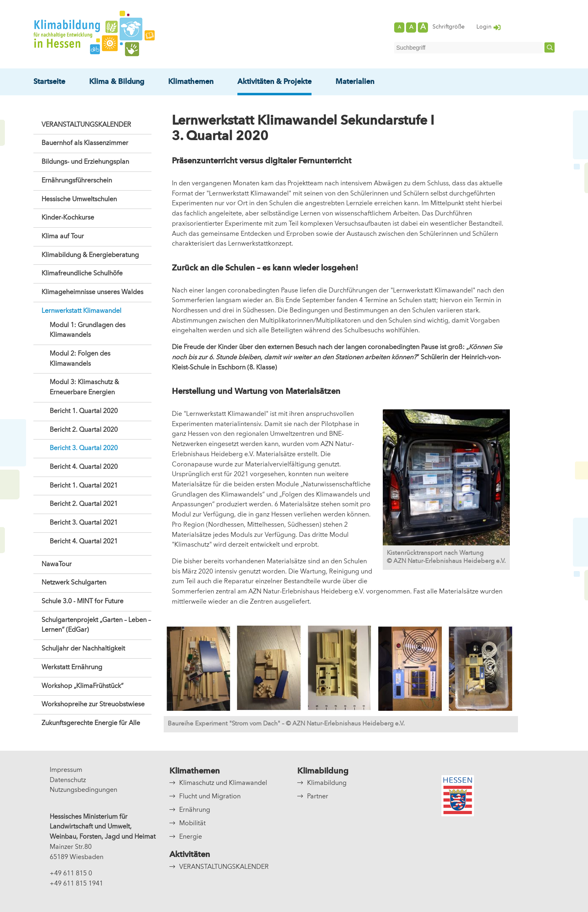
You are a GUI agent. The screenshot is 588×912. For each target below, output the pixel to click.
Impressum (66, 770)
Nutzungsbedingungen (83, 790)
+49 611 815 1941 (76, 884)
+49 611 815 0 (71, 874)
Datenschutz (68, 780)
